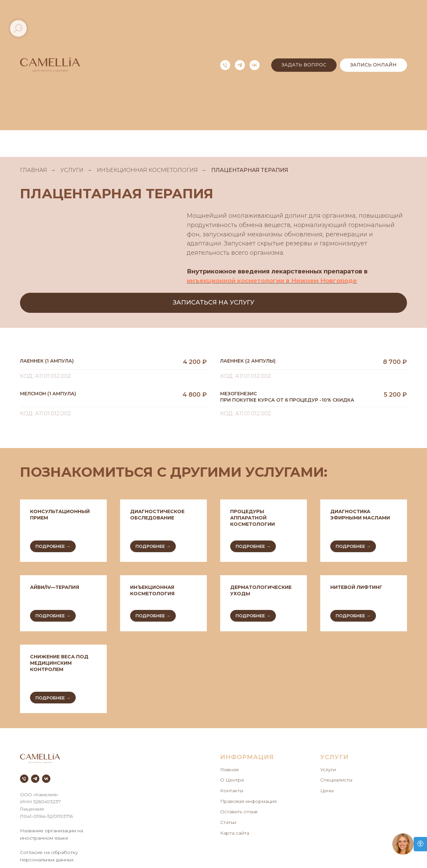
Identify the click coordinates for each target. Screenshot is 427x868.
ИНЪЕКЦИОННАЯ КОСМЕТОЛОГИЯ (147, 170)
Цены (327, 791)
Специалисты (336, 780)
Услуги (328, 770)
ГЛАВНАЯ (34, 170)
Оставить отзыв (239, 812)
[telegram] (240, 65)
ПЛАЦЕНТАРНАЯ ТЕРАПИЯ (250, 170)
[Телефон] (225, 65)
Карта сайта (235, 833)
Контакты (232, 791)
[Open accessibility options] (420, 844)
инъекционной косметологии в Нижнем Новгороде (272, 281)
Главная (229, 770)
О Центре (232, 780)
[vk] (255, 65)
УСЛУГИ (72, 170)
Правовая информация (248, 801)
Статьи (228, 822)
